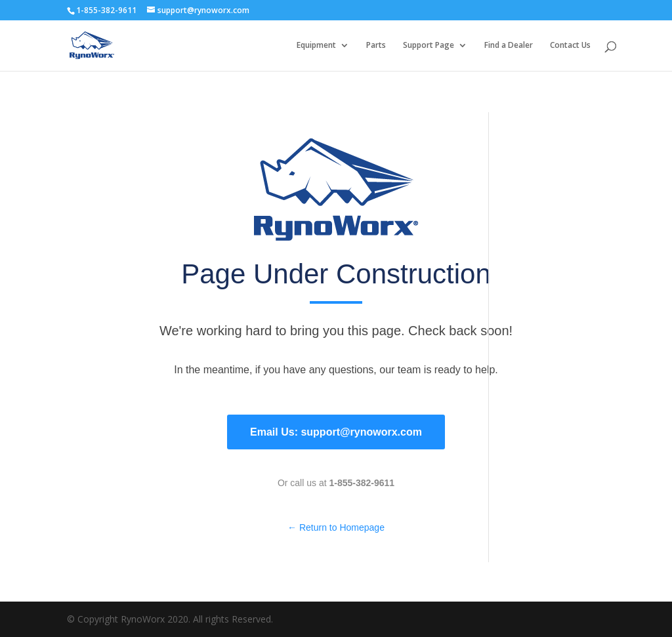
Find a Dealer (509, 46)
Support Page (429, 46)
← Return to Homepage (336, 527)
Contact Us (570, 46)
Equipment (316, 46)
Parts (376, 46)
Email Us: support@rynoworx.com (336, 432)
